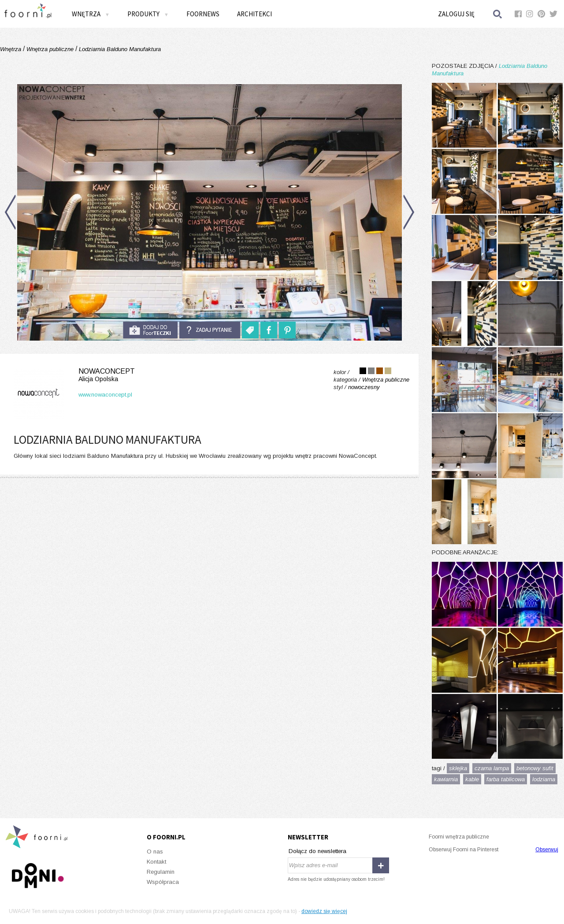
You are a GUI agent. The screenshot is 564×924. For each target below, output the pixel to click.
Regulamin (161, 872)
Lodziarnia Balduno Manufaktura (119, 49)
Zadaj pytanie (210, 330)
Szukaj (498, 14)
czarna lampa (492, 768)
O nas (155, 852)
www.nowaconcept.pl (105, 395)
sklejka (458, 768)
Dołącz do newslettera (317, 851)
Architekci (254, 14)
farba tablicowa (506, 779)
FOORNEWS (203, 14)
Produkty (148, 14)
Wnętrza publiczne (50, 49)
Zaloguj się (456, 14)
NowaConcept (72, 375)
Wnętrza (91, 14)
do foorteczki (150, 330)
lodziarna (544, 779)
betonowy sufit (535, 768)
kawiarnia (446, 779)
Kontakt (156, 862)
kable (472, 779)
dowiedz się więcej (324, 911)
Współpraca (163, 882)
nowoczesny (364, 387)
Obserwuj (547, 850)
